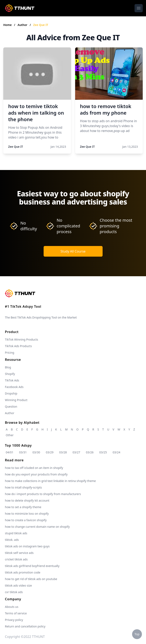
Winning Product (16, 400)
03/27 (76, 452)
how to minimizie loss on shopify (27, 514)
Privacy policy (14, 620)
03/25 (103, 452)
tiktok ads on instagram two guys (27, 546)
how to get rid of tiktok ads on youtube (31, 579)
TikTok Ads (12, 380)
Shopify (10, 374)
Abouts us (12, 607)
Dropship (11, 393)
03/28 (63, 452)
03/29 (50, 452)
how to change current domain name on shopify (37, 527)
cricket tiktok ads (16, 559)
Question (11, 406)
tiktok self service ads (19, 553)
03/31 (23, 452)
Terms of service (16, 613)
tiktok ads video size (18, 585)
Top (137, 634)
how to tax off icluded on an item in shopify (34, 468)
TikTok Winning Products (22, 339)
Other (10, 435)
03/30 (36, 452)
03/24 (116, 452)
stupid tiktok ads (16, 533)
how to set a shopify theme (23, 507)
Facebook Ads (14, 387)
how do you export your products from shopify (36, 474)
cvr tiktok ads (14, 592)
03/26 (90, 452)
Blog (8, 367)
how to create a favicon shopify (26, 520)
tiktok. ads (12, 540)
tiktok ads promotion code (23, 572)
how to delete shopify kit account (27, 500)
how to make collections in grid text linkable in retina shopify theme (50, 481)
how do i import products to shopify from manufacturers (43, 494)
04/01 (10, 452)
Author (23, 25)
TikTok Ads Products (18, 346)
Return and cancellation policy (25, 626)
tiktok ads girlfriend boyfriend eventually (32, 566)
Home (7, 25)
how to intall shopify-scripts (23, 487)
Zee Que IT (41, 25)
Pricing (10, 353)
